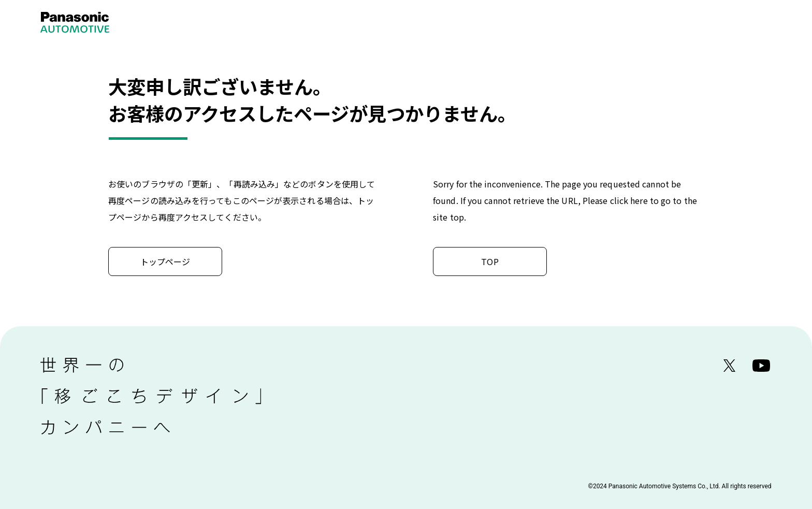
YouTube (762, 366)
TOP (490, 261)
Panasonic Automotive (87, 22)
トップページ (165, 261)
